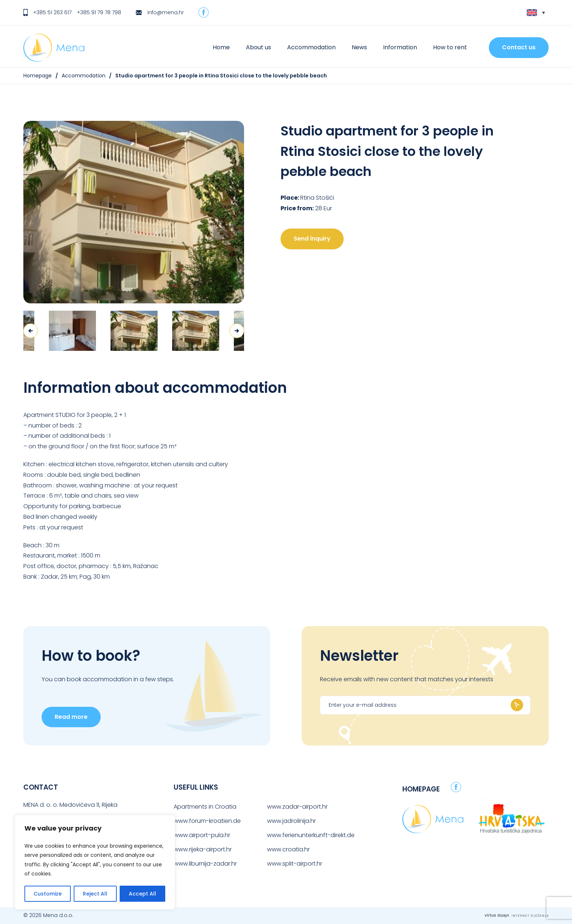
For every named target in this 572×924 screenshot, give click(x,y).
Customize (48, 894)
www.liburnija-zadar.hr (205, 864)
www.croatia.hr (288, 849)
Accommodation (311, 47)
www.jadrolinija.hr (291, 821)
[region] (95, 862)
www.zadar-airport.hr (297, 807)
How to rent (450, 47)
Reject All (95, 894)
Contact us (519, 47)
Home (221, 47)
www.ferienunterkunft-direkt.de (311, 835)
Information (400, 47)
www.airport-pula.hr (202, 835)
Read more (71, 717)
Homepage (38, 76)
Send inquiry (312, 239)
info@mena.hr (166, 12)
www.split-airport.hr (295, 864)
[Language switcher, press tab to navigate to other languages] (536, 13)
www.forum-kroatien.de (207, 821)
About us (258, 47)
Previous (31, 331)
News (359, 47)
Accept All (142, 894)
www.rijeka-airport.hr (203, 849)
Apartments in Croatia (205, 807)
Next (237, 331)
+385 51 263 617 (52, 12)
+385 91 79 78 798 (99, 12)
